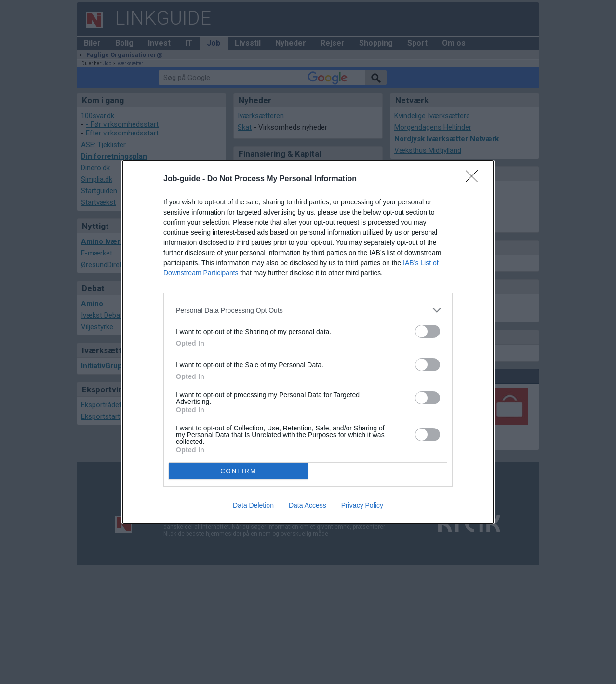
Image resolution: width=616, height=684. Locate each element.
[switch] (428, 331)
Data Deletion (253, 505)
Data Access (308, 505)
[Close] (475, 179)
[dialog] (308, 342)
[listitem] (308, 310)
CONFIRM (238, 471)
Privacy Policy (362, 505)
